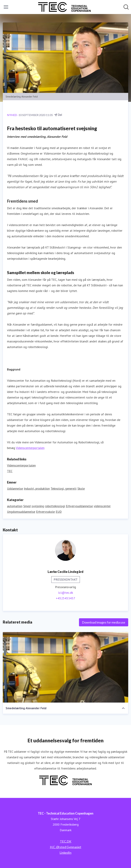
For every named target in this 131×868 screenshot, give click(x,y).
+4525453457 (65, 598)
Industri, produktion (37, 489)
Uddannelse (15, 489)
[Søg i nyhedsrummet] (126, 7)
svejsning (38, 506)
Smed (27, 506)
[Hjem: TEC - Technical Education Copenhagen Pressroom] (64, 7)
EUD (59, 512)
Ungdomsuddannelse (21, 512)
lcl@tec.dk (66, 593)
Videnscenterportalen (30, 448)
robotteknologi (55, 506)
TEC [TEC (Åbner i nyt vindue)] (10, 471)
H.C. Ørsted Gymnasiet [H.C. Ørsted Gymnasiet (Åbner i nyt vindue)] (66, 847)
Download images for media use (104, 622)
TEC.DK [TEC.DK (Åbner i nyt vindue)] (66, 841)
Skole (81, 489)
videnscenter (102, 506)
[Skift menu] (6, 7)
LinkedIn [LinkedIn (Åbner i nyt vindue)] (65, 853)
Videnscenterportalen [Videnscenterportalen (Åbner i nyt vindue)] (21, 465)
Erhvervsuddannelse (79, 506)
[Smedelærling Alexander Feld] (65, 667)
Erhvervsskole (45, 512)
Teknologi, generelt (64, 489)
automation (15, 506)
